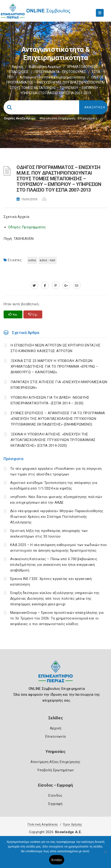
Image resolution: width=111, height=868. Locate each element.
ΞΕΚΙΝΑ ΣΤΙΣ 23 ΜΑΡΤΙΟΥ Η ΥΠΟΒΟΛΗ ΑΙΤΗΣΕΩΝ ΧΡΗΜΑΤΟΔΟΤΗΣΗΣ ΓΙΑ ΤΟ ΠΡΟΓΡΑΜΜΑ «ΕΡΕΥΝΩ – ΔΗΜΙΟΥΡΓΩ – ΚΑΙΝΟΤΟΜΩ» (54, 366)
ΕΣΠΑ (32, 260)
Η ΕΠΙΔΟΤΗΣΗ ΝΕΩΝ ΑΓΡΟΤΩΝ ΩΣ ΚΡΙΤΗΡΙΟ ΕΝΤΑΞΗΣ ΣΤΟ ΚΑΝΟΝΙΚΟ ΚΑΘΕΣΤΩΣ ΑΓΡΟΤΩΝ (55, 348)
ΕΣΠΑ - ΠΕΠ (48, 260)
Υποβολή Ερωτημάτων (55, 770)
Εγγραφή (55, 804)
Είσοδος (55, 796)
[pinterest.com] (56, 285)
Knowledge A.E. (68, 832)
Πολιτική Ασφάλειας (43, 824)
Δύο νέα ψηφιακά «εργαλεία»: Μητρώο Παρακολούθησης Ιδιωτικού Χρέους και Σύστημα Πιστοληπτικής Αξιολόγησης (57, 517)
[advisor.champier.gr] (77, 285)
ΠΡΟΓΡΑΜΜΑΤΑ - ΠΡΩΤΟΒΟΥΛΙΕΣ (60, 72)
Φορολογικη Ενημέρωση (57, 118)
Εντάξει (57, 860)
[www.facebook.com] (45, 285)
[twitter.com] (34, 285)
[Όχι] (105, 854)
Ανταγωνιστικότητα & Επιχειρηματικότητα (52, 77)
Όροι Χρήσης (73, 824)
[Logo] (56, 675)
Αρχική (17, 67)
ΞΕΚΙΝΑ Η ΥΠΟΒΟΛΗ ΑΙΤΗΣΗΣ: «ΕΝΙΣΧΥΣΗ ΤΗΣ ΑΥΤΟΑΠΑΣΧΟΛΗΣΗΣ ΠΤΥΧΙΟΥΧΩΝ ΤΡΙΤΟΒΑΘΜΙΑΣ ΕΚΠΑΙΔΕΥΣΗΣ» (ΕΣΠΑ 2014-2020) (53, 440)
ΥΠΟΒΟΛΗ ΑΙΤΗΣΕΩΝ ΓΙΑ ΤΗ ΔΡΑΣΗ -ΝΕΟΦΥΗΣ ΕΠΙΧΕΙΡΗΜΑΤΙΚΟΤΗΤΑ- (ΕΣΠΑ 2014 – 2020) (50, 400)
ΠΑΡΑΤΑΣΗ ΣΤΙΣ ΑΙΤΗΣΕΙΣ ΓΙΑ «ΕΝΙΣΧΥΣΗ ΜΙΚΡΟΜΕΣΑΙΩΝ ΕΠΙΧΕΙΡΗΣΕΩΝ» (59, 385)
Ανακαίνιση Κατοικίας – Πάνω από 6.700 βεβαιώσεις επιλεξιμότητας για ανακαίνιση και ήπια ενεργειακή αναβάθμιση (54, 565)
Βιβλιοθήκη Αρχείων (45, 67)
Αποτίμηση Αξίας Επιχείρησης (55, 762)
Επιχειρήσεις (88, 118)
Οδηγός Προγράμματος (27, 227)
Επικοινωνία (55, 736)
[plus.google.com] (66, 285)
